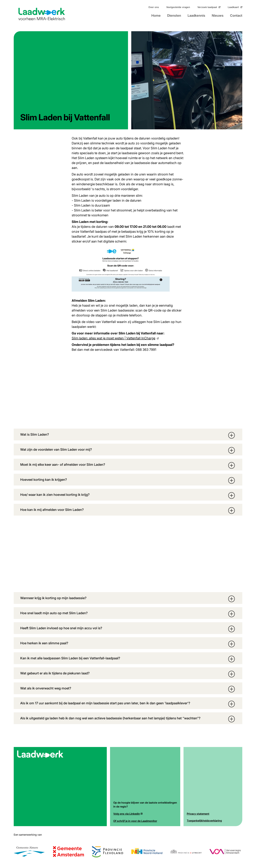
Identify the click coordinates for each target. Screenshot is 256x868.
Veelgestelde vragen (178, 7)
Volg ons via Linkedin (127, 814)
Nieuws (218, 16)
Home (156, 16)
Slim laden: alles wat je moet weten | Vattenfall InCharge (113, 338)
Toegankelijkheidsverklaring (204, 821)
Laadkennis (196, 16)
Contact (236, 16)
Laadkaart (233, 7)
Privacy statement (198, 814)
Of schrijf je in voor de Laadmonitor (135, 821)
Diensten (174, 16)
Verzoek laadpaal (207, 7)
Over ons (154, 7)
